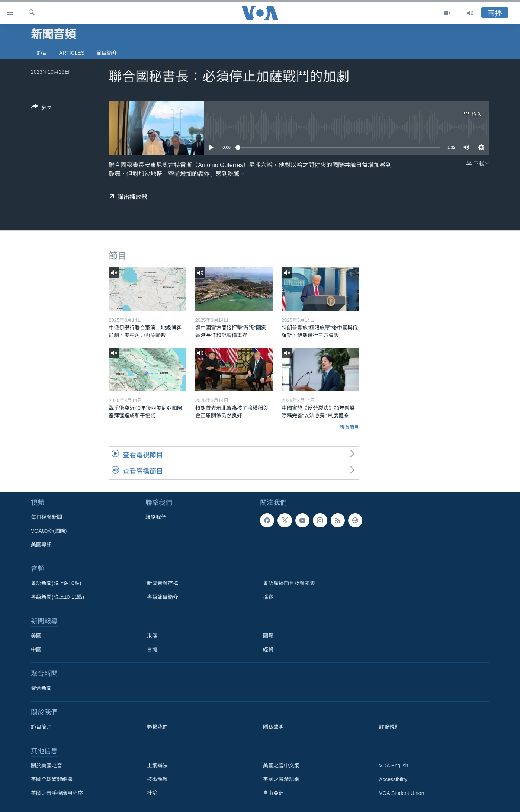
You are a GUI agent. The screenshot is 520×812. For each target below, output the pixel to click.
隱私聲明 (273, 727)
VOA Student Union (402, 793)
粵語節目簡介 (163, 597)
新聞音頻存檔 (163, 583)
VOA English (394, 766)
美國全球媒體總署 (52, 779)
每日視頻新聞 (46, 517)
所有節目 (349, 427)
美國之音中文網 (281, 766)
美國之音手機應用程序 (57, 793)
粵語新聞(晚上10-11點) (57, 597)
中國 (36, 649)
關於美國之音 (46, 766)
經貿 (268, 649)
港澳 (152, 636)
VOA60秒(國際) (49, 531)
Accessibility (393, 779)
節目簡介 (107, 53)
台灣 (152, 649)
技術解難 (157, 779)
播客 (268, 597)
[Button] (41, 109)
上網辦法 (157, 766)
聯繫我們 (157, 727)
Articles (72, 53)
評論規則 (389, 727)
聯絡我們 (156, 517)
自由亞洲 (273, 793)
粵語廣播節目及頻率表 (289, 583)
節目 (42, 53)
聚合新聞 (41, 688)
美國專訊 (41, 545)
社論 (152, 793)
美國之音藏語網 (281, 779)
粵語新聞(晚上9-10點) (56, 583)
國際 (268, 636)
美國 (36, 636)
